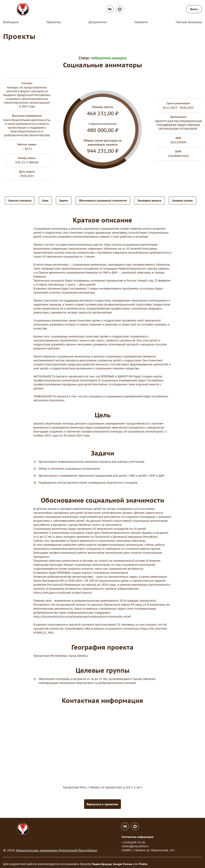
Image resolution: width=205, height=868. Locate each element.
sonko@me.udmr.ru (135, 843)
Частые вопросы (189, 22)
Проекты (54, 22)
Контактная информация (138, 834)
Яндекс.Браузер (102, 861)
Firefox (143, 861)
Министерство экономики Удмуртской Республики (57, 847)
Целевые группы (182, 200)
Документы (98, 22)
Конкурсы (11, 22)
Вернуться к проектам (102, 801)
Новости (141, 22)
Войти (194, 9)
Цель (45, 200)
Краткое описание (20, 200)
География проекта (150, 200)
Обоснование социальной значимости (103, 200)
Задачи (64, 200)
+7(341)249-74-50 (133, 840)
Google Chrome (123, 861)
